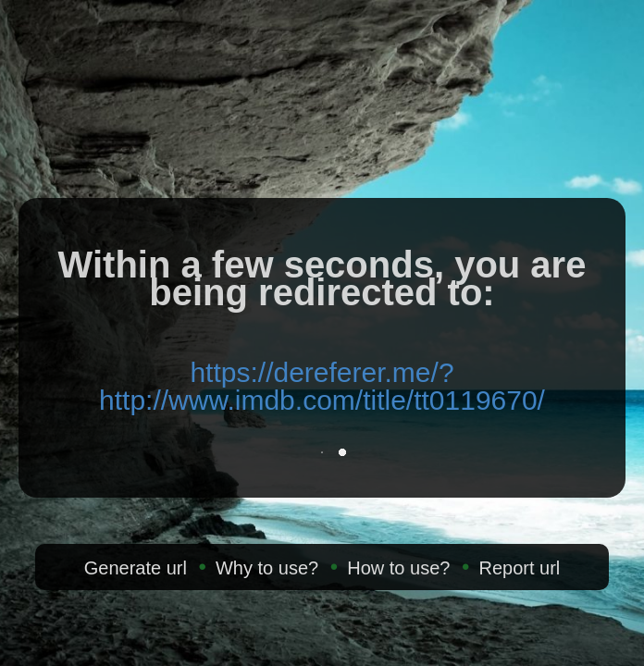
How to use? (398, 568)
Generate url (136, 568)
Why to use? (267, 568)
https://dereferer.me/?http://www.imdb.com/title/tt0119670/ (322, 386)
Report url (519, 568)
